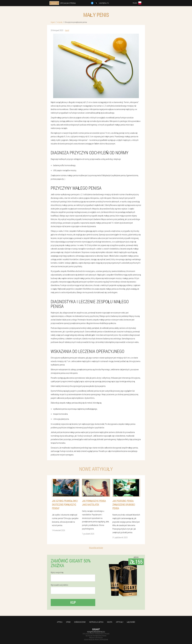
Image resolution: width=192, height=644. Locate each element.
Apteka (60, 622)
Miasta (110, 622)
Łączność (131, 622)
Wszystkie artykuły (96, 548)
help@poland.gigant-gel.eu (96, 632)
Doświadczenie (80, 622)
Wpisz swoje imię (57, 572)
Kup (73, 602)
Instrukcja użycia (96, 622)
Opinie (68, 622)
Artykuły (120, 622)
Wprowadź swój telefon (59, 585)
